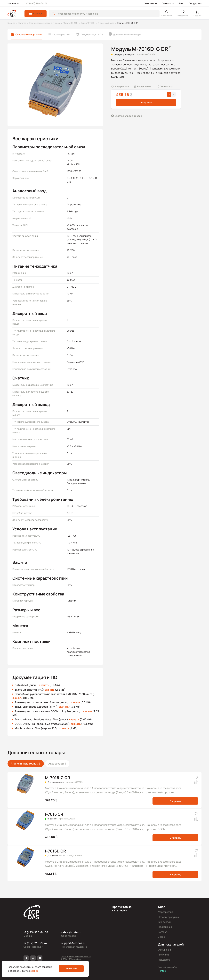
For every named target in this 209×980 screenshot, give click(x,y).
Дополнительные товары (127, 34)
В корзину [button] (146, 102)
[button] (36, 14)
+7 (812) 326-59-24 (35, 943)
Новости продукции (169, 917)
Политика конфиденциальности (76, 956)
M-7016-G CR (58, 778)
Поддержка (195, 3)
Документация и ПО (92, 34)
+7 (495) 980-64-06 (37, 3)
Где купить (168, 3)
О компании (151, 3)
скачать (44, 685)
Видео (161, 937)
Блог (181, 3)
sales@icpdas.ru (72, 932)
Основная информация (29, 34)
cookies (34, 971)
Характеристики (61, 34)
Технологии (164, 922)
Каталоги (163, 932)
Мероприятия (165, 912)
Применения (165, 927)
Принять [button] (71, 968)
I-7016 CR (54, 814)
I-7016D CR (56, 851)
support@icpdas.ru (73, 943)
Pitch (163, 971)
